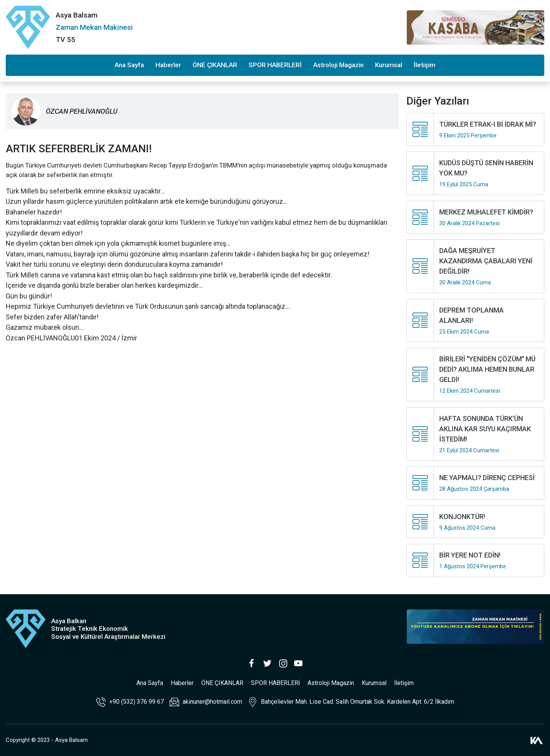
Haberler (168, 65)
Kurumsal (389, 65)
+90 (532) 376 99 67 (130, 702)
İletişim (425, 65)
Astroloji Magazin (338, 65)
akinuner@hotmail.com (206, 702)
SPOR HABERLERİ (275, 65)
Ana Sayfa (129, 65)
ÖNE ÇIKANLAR (215, 65)
